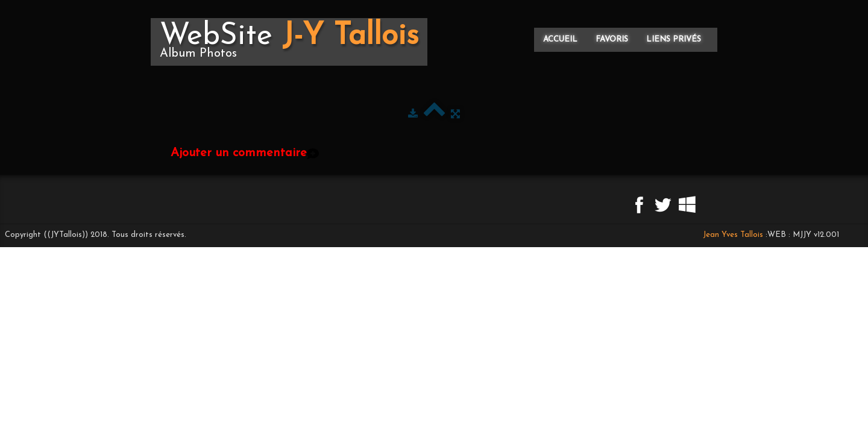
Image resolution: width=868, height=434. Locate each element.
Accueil (560, 39)
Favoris (612, 39)
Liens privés (674, 39)
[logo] (289, 42)
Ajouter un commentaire (239, 153)
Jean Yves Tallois (733, 235)
